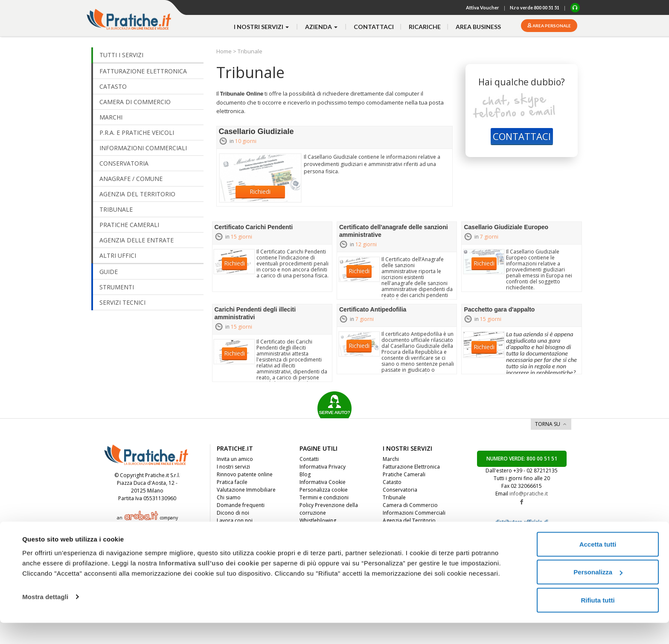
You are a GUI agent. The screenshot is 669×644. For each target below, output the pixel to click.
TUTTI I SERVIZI (121, 55)
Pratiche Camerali (404, 474)
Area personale (551, 26)
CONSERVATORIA (124, 163)
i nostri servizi (262, 27)
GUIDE (109, 272)
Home (225, 51)
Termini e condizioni (324, 497)
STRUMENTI (117, 287)
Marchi (391, 459)
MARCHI (111, 117)
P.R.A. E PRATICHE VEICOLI (137, 133)
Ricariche (425, 27)
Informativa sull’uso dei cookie (209, 584)
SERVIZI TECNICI (122, 302)
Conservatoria (400, 490)
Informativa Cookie (323, 482)
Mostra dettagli (45, 618)
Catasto (392, 482)
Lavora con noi (235, 520)
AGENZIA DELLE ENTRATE (137, 240)
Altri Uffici (394, 528)
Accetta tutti (598, 565)
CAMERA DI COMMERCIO (135, 102)
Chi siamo (229, 497)
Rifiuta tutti (598, 621)
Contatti (309, 459)
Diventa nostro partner (244, 528)
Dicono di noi (233, 513)
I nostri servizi (233, 467)
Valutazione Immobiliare (246, 490)
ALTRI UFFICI (118, 255)
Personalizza (598, 593)
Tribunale (394, 497)
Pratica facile (232, 482)
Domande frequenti (241, 505)
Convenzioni (232, 536)
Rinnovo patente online (245, 474)
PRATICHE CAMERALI (129, 225)
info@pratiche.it (529, 494)
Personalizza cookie (324, 490)
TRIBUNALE (116, 209)
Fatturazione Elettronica (411, 467)
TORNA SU (548, 424)
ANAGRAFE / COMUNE (131, 179)
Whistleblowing (318, 520)
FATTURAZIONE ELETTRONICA (143, 71)
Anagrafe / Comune (406, 536)
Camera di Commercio (410, 505)
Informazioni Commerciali (414, 513)
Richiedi (260, 191)
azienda (322, 27)
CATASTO (113, 86)
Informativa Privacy (323, 467)
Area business (478, 27)
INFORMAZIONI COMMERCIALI (143, 148)
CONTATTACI (522, 136)
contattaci (374, 27)
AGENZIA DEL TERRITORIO (137, 194)
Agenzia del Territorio (409, 520)
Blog (305, 474)
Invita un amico (235, 459)
